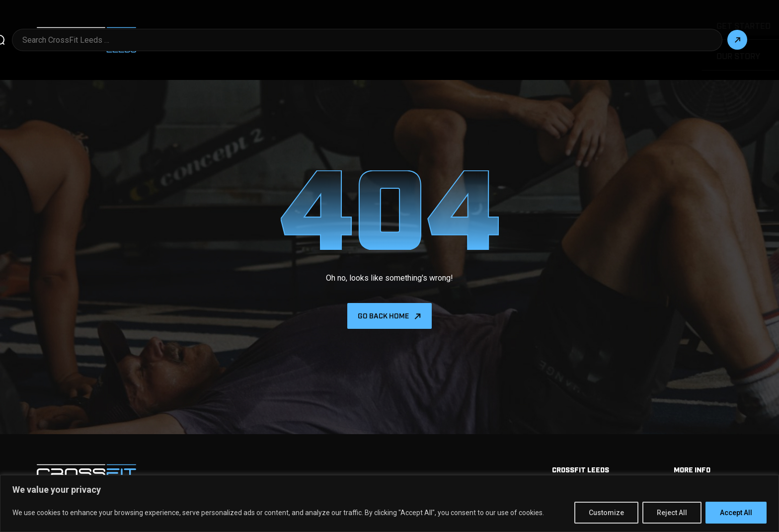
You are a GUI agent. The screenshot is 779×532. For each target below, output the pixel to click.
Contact (699, 23)
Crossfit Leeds (581, 434)
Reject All (672, 513)
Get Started (350, 23)
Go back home (383, 281)
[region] (389, 503)
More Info (409, 23)
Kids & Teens (585, 23)
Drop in (460, 23)
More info (692, 434)
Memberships (698, 454)
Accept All (736, 513)
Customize (606, 513)
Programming (518, 23)
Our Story (646, 23)
